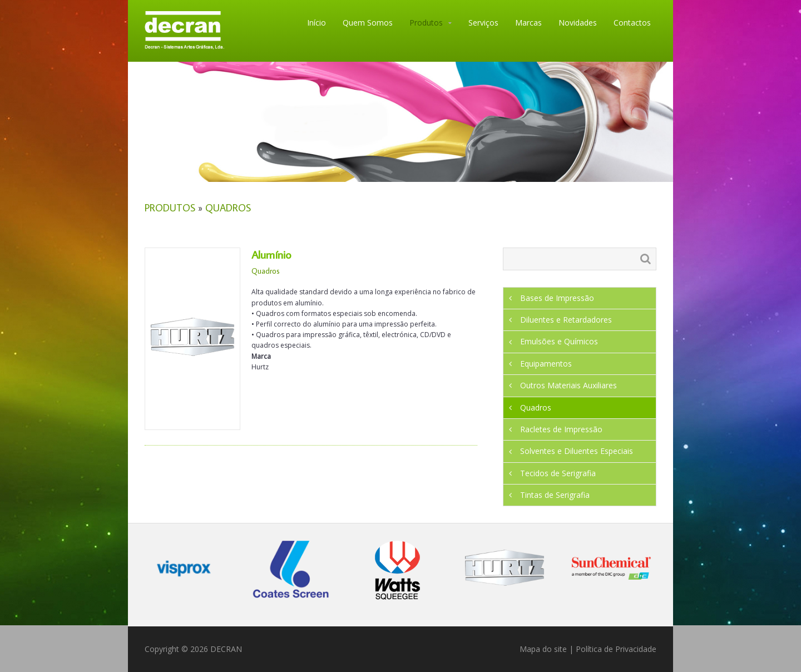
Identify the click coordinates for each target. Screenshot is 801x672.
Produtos (426, 23)
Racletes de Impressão (561, 429)
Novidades (578, 23)
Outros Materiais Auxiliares (568, 385)
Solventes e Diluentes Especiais (577, 451)
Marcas (528, 23)
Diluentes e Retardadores (566, 320)
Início (317, 23)
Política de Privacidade (616, 649)
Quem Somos (368, 23)
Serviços (483, 23)
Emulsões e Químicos (559, 341)
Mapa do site (543, 649)
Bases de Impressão (557, 298)
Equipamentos (546, 364)
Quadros (228, 208)
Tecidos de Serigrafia (558, 473)
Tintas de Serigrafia (555, 495)
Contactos (632, 23)
